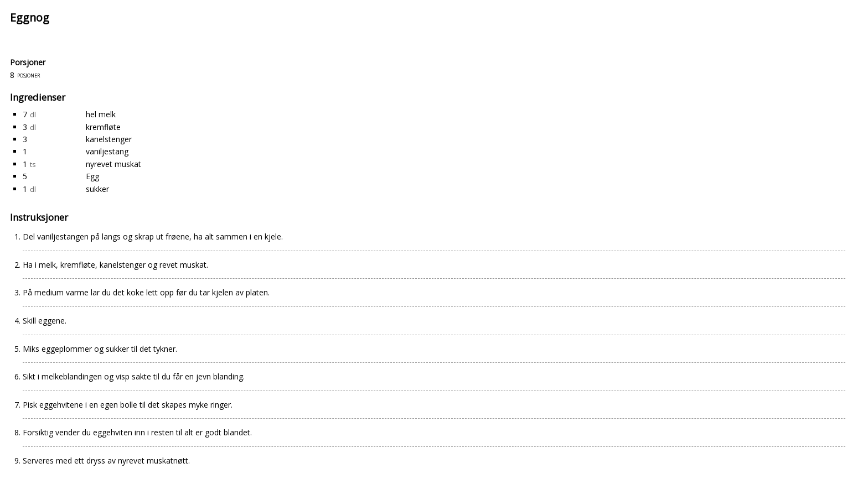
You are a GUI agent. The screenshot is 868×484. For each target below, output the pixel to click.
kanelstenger (109, 139)
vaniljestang (107, 151)
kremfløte (103, 127)
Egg (92, 176)
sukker (97, 189)
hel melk (101, 114)
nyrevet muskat (113, 164)
